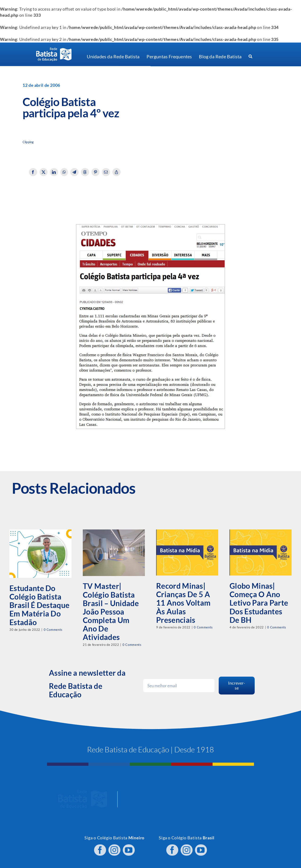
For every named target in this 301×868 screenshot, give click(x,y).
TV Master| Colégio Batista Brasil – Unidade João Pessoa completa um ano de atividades (111, 612)
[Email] (106, 172)
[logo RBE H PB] (54, 49)
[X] (44, 172)
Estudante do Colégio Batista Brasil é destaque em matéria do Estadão (39, 605)
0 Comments (53, 630)
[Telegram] (74, 172)
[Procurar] (250, 57)
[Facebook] (33, 172)
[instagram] (114, 848)
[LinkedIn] (54, 172)
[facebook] (100, 848)
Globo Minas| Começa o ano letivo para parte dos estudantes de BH (259, 603)
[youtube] (129, 848)
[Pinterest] (96, 172)
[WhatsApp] (64, 172)
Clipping (28, 142)
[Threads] (85, 172)
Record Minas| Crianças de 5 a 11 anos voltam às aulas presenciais (183, 603)
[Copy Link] (117, 172)
